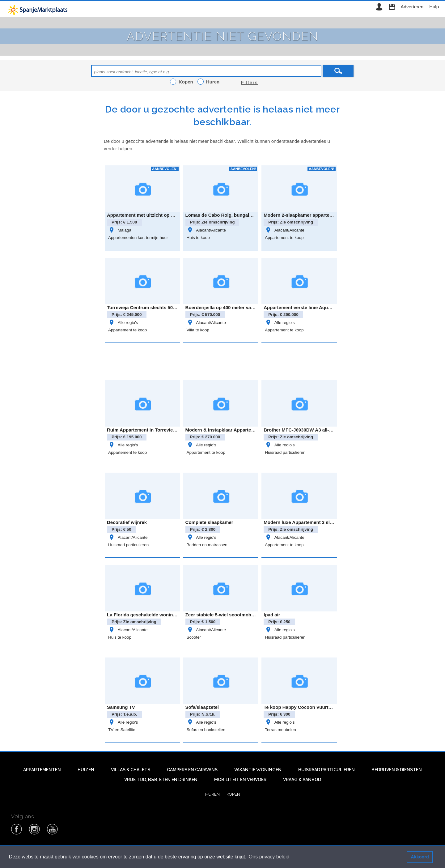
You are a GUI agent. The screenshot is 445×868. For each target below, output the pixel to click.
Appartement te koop (284, 238)
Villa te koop (198, 330)
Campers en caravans (192, 770)
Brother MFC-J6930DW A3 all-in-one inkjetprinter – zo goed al (331, 430)
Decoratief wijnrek (127, 522)
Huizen (86, 770)
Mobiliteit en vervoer (240, 780)
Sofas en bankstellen (206, 730)
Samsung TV (121, 707)
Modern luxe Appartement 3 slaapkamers (309, 522)
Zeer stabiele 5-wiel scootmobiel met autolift (234, 615)
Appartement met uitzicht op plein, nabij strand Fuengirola (171, 215)
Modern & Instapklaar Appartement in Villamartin (239, 430)
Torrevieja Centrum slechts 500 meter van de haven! (164, 307)
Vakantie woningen (258, 770)
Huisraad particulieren (285, 452)
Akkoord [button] (420, 857)
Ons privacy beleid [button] (269, 857)
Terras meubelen (280, 730)
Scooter (194, 637)
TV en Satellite (122, 730)
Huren (212, 794)
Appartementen (42, 770)
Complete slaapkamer (209, 522)
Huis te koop (198, 238)
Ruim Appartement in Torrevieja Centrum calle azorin (165, 430)
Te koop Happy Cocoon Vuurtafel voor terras (313, 707)
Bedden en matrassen (207, 545)
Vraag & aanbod (302, 780)
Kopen (233, 794)
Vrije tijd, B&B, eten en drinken (161, 780)
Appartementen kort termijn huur (138, 238)
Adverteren (412, 7)
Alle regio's (123, 323)
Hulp (434, 7)
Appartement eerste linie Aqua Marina (305, 307)
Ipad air (272, 615)
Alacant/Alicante (206, 230)
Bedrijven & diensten (397, 770)
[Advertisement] (222, 360)
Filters (250, 82)
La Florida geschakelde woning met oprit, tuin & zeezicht (169, 615)
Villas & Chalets (131, 770)
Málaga (120, 230)
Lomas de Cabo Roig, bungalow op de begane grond (243, 215)
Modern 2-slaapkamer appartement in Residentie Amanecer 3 (331, 215)
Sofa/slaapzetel (202, 707)
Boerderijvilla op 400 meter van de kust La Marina (240, 307)
